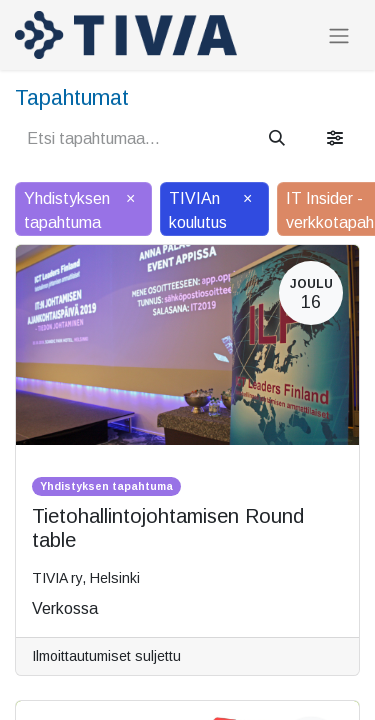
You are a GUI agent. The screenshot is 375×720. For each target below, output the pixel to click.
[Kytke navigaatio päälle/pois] (339, 35)
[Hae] (277, 139)
